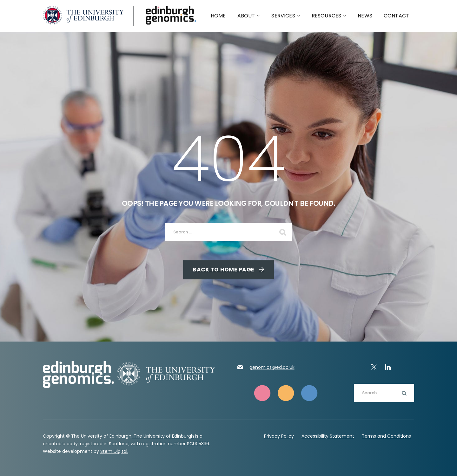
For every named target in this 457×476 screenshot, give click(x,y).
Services (286, 16)
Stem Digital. (114, 451)
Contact (396, 16)
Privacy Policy (279, 436)
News (365, 16)
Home (218, 16)
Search (403, 393)
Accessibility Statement (328, 436)
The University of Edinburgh (163, 436)
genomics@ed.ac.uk (272, 367)
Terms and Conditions (386, 436)
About (249, 16)
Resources (329, 16)
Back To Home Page (223, 270)
